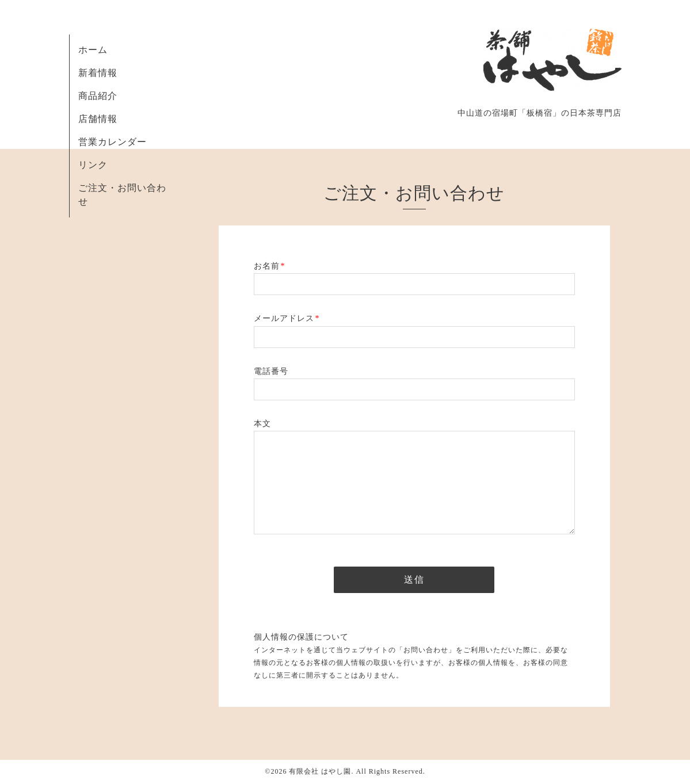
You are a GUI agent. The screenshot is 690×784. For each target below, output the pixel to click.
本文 (262, 424)
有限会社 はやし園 (320, 771)
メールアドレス (287, 318)
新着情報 (98, 73)
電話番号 (271, 371)
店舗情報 (98, 119)
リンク (93, 165)
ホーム (93, 50)
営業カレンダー (113, 142)
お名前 (270, 266)
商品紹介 (98, 96)
